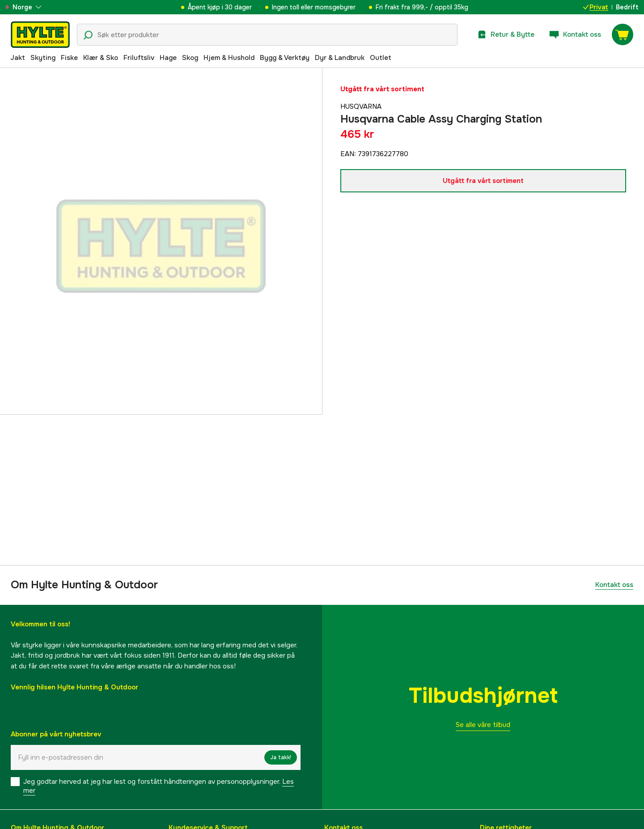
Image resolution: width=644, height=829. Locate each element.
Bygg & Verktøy (285, 58)
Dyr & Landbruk (340, 58)
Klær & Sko (101, 58)
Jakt (18, 58)
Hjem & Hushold (229, 58)
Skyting (43, 58)
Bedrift (627, 7)
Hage (168, 58)
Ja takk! (281, 757)
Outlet (381, 58)
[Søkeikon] (88, 35)
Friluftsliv (139, 58)
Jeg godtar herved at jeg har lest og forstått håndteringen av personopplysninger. (159, 786)
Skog (190, 58)
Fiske (69, 58)
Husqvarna (361, 106)
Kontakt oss (614, 585)
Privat (596, 7)
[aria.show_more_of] (33, 7)
